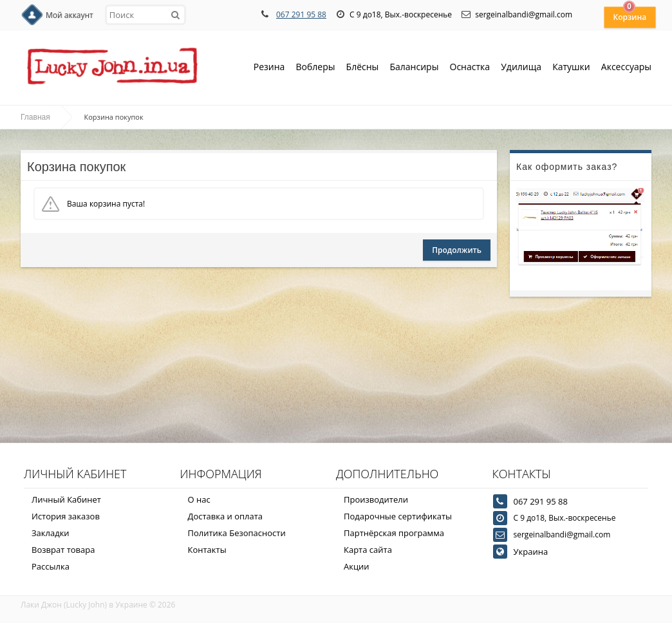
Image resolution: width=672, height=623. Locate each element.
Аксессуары (626, 67)
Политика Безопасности (237, 533)
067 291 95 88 (301, 14)
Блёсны (363, 68)
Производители (376, 499)
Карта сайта (368, 550)
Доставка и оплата (226, 516)
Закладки (51, 533)
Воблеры (315, 68)
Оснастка (470, 68)
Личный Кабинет (66, 499)
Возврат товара (63, 550)
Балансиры (414, 68)
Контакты (207, 550)
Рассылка (51, 566)
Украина (531, 552)
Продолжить (457, 250)
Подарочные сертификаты (398, 516)
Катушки (571, 68)
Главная (35, 117)
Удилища (521, 68)
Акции (357, 566)
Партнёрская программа (394, 533)
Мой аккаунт (70, 15)
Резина (269, 68)
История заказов (66, 516)
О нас (199, 499)
